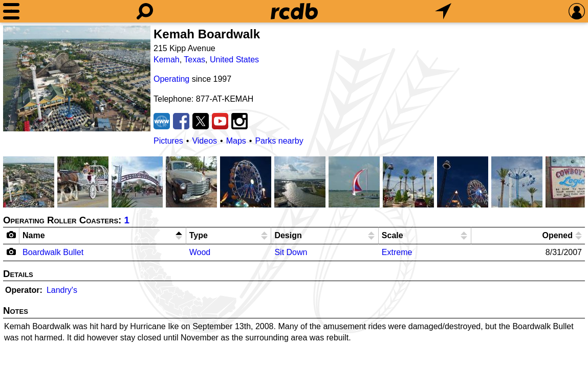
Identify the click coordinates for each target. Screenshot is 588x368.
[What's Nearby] (443, 11)
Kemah (167, 60)
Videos (204, 141)
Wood (200, 252)
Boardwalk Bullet (53, 252)
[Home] (294, 11)
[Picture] (77, 78)
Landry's (62, 290)
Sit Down (291, 252)
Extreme (397, 252)
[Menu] (11, 11)
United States (234, 60)
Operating (171, 79)
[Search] (145, 11)
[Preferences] (577, 11)
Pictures (168, 141)
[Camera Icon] (12, 251)
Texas (194, 60)
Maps (236, 141)
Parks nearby (279, 141)
